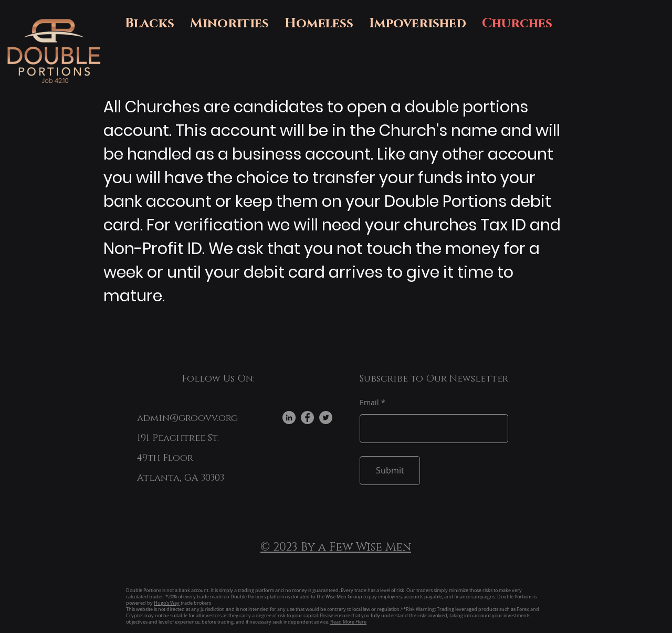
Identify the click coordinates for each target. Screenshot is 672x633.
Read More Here (348, 622)
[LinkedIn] (289, 418)
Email (369, 403)
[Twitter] (326, 418)
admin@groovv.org (187, 418)
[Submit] (390, 471)
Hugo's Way (167, 603)
